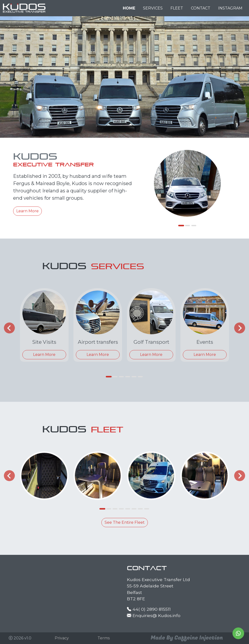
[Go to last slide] (9, 328)
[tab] (181, 226)
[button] (62, 638)
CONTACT (201, 8)
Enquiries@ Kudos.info (156, 615)
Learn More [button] (27, 211)
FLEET (177, 8)
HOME (129, 8)
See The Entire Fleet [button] (125, 522)
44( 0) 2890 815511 (152, 609)
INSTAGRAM (230, 8)
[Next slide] (240, 328)
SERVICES (153, 8)
